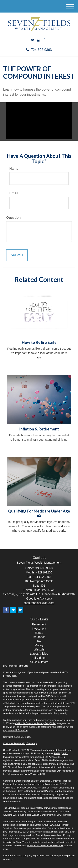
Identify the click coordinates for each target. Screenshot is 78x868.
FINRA (57, 753)
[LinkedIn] (39, 40)
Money (39, 645)
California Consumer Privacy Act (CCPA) (36, 723)
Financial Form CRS (18, 666)
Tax (39, 641)
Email (14, 193)
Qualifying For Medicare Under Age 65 (39, 513)
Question (13, 218)
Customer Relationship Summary (20, 743)
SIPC (65, 753)
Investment (39, 629)
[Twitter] (33, 40)
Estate (39, 633)
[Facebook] (44, 40)
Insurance (39, 637)
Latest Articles (39, 654)
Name (14, 169)
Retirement (39, 624)
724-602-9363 (39, 50)
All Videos (39, 658)
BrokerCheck (10, 676)
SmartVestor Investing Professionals (45, 845)
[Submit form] (17, 255)
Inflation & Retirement (39, 429)
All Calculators (39, 662)
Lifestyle (39, 649)
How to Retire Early (39, 342)
